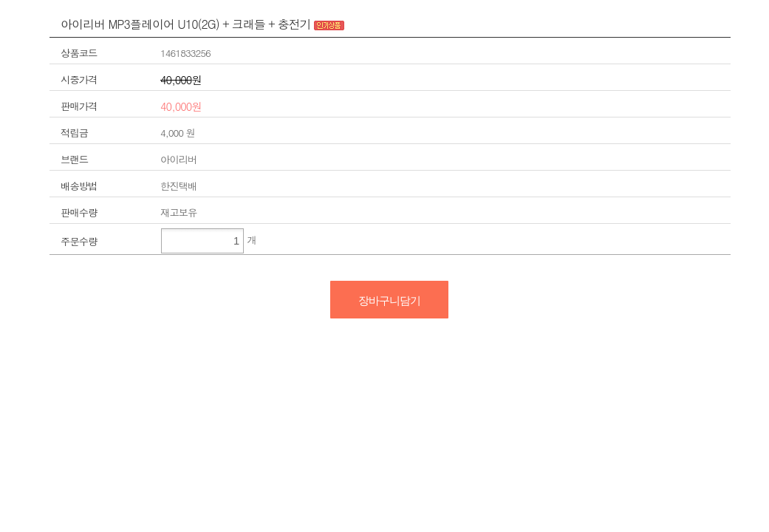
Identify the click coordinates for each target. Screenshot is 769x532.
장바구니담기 (389, 301)
